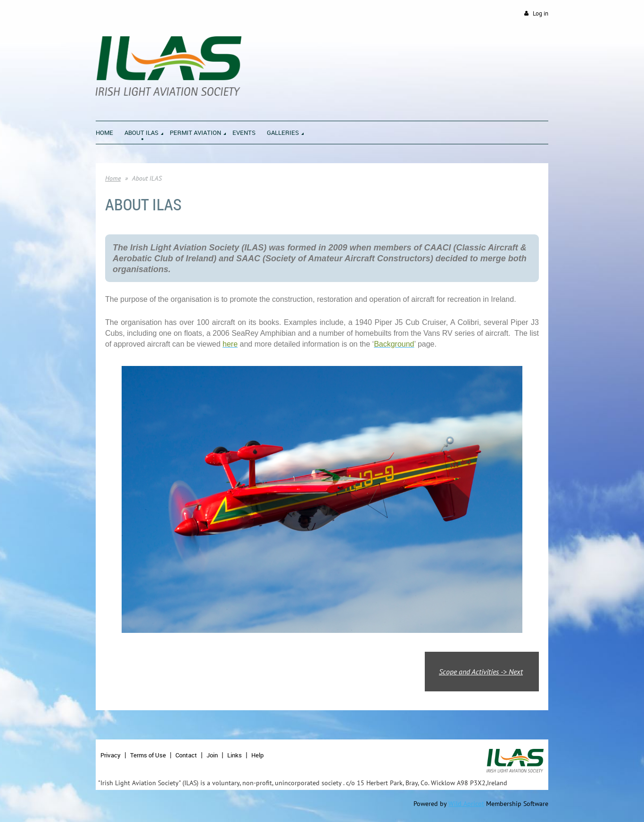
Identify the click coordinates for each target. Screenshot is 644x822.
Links (235, 755)
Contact (186, 755)
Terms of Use (148, 755)
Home (113, 178)
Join (212, 755)
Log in (541, 13)
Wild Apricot (466, 804)
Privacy (111, 755)
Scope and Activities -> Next (481, 672)
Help (257, 755)
